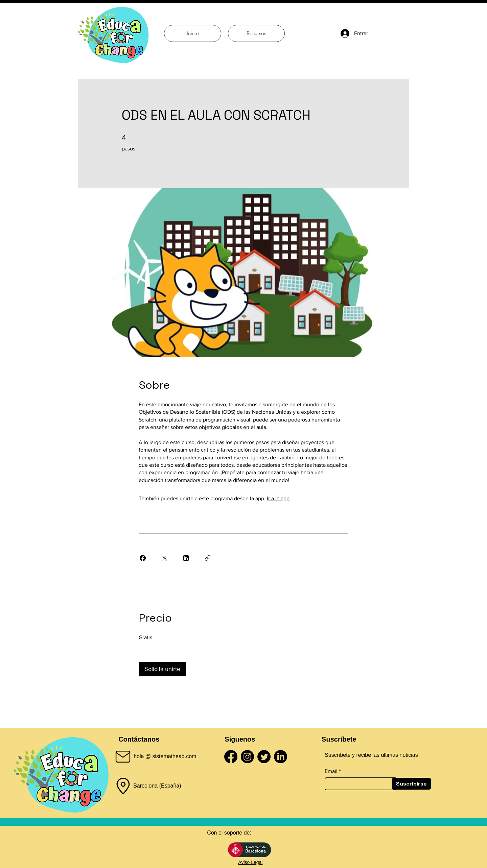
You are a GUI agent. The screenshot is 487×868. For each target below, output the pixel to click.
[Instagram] (247, 757)
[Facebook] (231, 757)
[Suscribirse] (411, 784)
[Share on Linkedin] (186, 558)
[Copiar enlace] (208, 558)
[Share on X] (164, 558)
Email (331, 771)
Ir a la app (278, 498)
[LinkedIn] (281, 757)
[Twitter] (264, 757)
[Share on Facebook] (143, 558)
